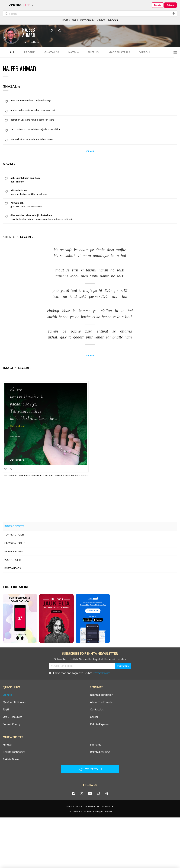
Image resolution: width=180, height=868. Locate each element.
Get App (170, 5)
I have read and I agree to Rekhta (79, 673)
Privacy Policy (101, 673)
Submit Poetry (12, 724)
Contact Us (97, 709)
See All (90, 151)
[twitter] (82, 793)
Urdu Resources (12, 717)
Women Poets (13, 551)
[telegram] (107, 793)
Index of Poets (14, 526)
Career (94, 717)
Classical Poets (15, 543)
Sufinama (96, 744)
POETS (66, 20)
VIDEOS (101, 20)
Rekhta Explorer (100, 724)
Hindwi (7, 744)
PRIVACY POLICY (74, 807)
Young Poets (13, 560)
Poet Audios (12, 568)
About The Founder (102, 702)
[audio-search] (173, 13)
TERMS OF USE (92, 807)
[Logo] (15, 5)
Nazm (74, 52)
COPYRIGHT (108, 807)
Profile (29, 52)
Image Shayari (119, 52)
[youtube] (90, 793)
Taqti (6, 709)
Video (145, 52)
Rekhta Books (11, 759)
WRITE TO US (90, 769)
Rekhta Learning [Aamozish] (100, 752)
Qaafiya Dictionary (14, 702)
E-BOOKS (113, 20)
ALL (12, 52)
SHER (75, 20)
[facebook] (73, 793)
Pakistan (35, 42)
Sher (93, 52)
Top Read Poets (14, 535)
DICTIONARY (87, 20)
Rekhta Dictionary (14, 752)
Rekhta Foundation (102, 695)
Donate (158, 5)
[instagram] (98, 793)
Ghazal (52, 52)
